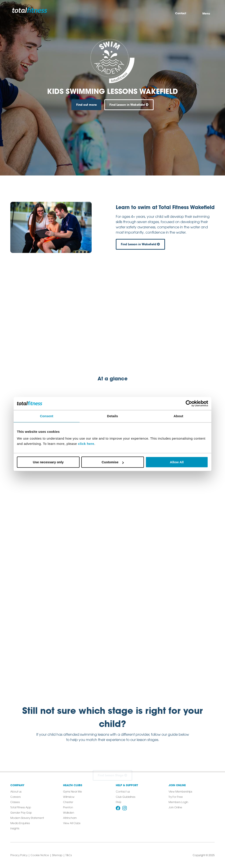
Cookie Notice (40, 855)
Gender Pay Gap (21, 813)
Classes (15, 802)
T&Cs (69, 855)
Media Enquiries (20, 823)
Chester (68, 802)
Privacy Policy (19, 855)
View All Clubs (72, 823)
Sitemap (57, 855)
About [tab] (178, 416)
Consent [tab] (47, 416)
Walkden (69, 813)
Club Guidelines (126, 797)
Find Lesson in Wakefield (129, 105)
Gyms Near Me (73, 792)
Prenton (68, 808)
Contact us (123, 792)
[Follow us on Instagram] (125, 808)
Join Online (177, 786)
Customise (113, 462)
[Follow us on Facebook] (118, 808)
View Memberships (180, 792)
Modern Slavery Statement (27, 818)
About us (16, 792)
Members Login (178, 802)
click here (86, 444)
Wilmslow (69, 797)
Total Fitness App (21, 808)
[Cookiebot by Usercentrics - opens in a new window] (189, 403)
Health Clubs (73, 786)
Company (17, 786)
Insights (15, 829)
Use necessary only (48, 462)
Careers (15, 797)
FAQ (118, 802)
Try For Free (176, 797)
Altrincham (70, 818)
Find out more (86, 105)
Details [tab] (112, 416)
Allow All (177, 462)
